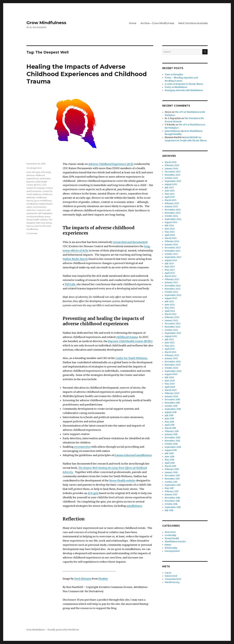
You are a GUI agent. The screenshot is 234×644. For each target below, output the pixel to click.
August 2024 (171, 222)
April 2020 (170, 387)
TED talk (70, 284)
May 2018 (169, 460)
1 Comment (32, 233)
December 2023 (173, 248)
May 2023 (170, 270)
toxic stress (46, 223)
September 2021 (173, 333)
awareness (45, 178)
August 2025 (171, 184)
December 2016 (172, 498)
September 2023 (173, 257)
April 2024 (170, 235)
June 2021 (170, 343)
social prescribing (35, 216)
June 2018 (169, 457)
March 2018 (170, 466)
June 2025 (170, 191)
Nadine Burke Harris (75, 259)
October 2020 (171, 368)
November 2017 (172, 479)
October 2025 (171, 178)
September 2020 (173, 371)
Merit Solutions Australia (193, 23)
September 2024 (173, 219)
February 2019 (172, 431)
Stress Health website (122, 480)
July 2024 (169, 226)
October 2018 (171, 444)
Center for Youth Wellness (131, 358)
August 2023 (171, 260)
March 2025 (171, 200)
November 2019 (172, 403)
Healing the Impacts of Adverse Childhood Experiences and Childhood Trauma (87, 74)
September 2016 (173, 507)
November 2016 (172, 501)
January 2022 (171, 320)
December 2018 (172, 438)
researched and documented (130, 242)
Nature (168, 545)
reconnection (82, 447)
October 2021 (171, 330)
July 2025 (169, 188)
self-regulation (45, 213)
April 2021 (170, 349)
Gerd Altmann (83, 579)
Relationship (171, 548)
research (41, 210)
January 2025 (171, 207)
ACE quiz (93, 493)
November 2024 (173, 213)
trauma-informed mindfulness (133, 455)
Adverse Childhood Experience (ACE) (111, 164)
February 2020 (172, 393)
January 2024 (171, 245)
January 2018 (171, 472)
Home (133, 23)
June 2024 (170, 229)
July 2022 (169, 302)
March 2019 (170, 428)
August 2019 (171, 412)
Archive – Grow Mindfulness (157, 23)
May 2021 (169, 346)
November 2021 (172, 327)
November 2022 (173, 289)
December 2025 (173, 172)
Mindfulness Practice (175, 542)
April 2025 (170, 197)
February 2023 (172, 279)
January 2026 (171, 169)
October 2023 (171, 254)
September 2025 (173, 181)
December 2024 (173, 210)
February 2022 (172, 317)
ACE (28, 172)
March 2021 (170, 352)
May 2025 (170, 194)
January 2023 (171, 283)
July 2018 (169, 453)
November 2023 (173, 251)
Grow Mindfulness (46, 23)
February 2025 (172, 203)
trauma (30, 226)
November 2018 (172, 441)
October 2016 (171, 504)
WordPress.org (172, 582)
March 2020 (171, 390)
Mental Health (172, 538)
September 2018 (173, 447)
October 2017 (171, 482)
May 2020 (170, 384)
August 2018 (171, 450)
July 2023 (169, 264)
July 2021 (169, 339)
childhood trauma (127, 337)
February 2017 (172, 491)
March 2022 (171, 314)
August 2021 (171, 336)
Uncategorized (34, 168)
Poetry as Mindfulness (176, 87)
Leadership (170, 535)
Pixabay (103, 579)
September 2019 (173, 409)
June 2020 (170, 381)
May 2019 (169, 422)
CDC (44, 185)
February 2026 (172, 165)
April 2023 (170, 273)
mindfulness (134, 506)
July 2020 (169, 377)
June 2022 (170, 305)
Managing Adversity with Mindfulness (184, 90)
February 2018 (172, 469)
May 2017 (169, 488)
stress (47, 216)
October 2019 (171, 406)
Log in (168, 573)
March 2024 (171, 238)
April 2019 (170, 425)
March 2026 (171, 162)
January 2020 (171, 396)
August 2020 (171, 374)
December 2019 (172, 400)
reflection (31, 210)
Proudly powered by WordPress (63, 630)
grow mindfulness (43, 201)
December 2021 (172, 324)
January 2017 (171, 495)
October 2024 (171, 216)
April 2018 (170, 463)
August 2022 (171, 298)
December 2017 (172, 476)
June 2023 (170, 267)
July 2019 (169, 415)
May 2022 (170, 308)
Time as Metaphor (174, 75)
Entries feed (171, 576)
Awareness (170, 532)
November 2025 (172, 175)
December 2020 (173, 362)
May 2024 (170, 232)
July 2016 (169, 510)
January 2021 (171, 358)
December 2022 (173, 286)
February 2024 (172, 241)
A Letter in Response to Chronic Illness (184, 84)
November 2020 (173, 365)
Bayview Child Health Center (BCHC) (130, 341)
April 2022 (170, 311)
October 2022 (171, 292)
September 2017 (173, 485)
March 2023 (171, 276)
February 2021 (172, 355)
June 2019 (169, 419)
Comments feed (173, 579)
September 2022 (173, 295)
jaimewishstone (173, 131)
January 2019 (171, 434)
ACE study (46, 172)
